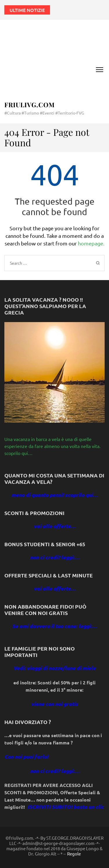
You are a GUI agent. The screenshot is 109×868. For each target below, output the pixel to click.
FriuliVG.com (30, 105)
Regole (74, 854)
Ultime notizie (27, 10)
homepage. (91, 243)
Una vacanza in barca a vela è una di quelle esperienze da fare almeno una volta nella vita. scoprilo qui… (52, 446)
